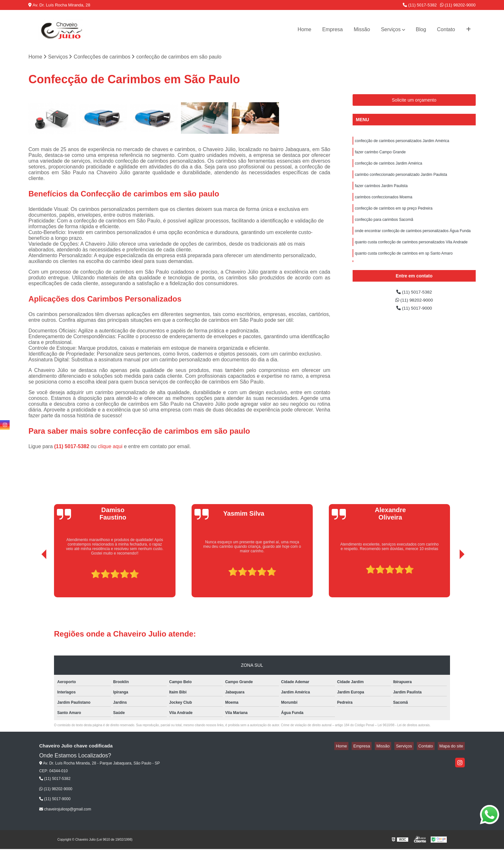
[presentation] (35, 580)
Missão (362, 29)
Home (305, 29)
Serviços (391, 29)
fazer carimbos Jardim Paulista (381, 191)
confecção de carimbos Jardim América (388, 167)
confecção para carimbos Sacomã (384, 228)
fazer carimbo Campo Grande (380, 154)
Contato (446, 29)
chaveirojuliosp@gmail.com (65, 810)
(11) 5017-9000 (414, 311)
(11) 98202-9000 (458, 5)
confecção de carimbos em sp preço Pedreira (394, 215)
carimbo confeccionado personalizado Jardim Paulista (401, 179)
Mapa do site (453, 747)
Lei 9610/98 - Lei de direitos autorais (404, 726)
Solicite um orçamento (414, 101)
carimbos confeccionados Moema (384, 203)
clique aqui (110, 447)
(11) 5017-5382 (420, 5)
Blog (421, 29)
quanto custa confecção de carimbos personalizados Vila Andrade (411, 252)
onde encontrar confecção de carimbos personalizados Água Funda (413, 240)
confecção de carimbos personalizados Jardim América (402, 142)
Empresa (332, 29)
